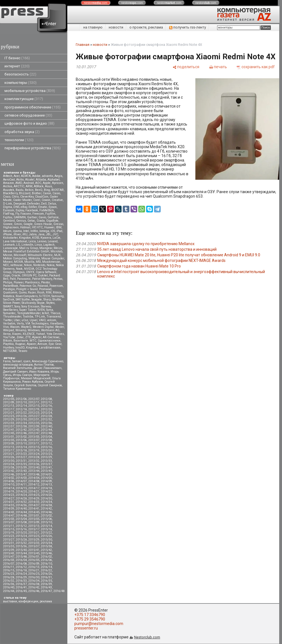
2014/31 (9, 502)
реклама (46, 601)
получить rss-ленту (188, 27)
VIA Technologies (37, 324)
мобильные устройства (30, 91)
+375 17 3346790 (90, 615)
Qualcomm (10, 293)
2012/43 (34, 430)
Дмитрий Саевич (15, 372)
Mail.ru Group (29, 248)
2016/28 (9, 577)
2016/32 (9, 581)
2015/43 (9, 553)
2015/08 (21, 522)
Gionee (8, 224)
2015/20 (21, 533)
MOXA (18, 262)
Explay (20, 210)
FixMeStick (47, 210)
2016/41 (21, 587)
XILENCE (29, 334)
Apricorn (58, 183)
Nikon (28, 265)
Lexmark (9, 245)
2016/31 (46, 577)
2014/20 (21, 492)
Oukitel (43, 275)
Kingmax (32, 348)
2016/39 (46, 584)
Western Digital (43, 327)
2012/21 (9, 413)
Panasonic (24, 279)
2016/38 (34, 584)
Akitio (20, 180)
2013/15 (34, 447)
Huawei (49, 227)
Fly (17, 214)
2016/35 (46, 581)
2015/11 (9, 526)
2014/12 (34, 485)
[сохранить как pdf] (256, 67)
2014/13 (46, 485)
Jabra (33, 234)
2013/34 (9, 464)
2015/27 (9, 540)
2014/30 (46, 499)
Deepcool (20, 204)
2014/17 (34, 488)
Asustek (9, 190)
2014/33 (34, 502)
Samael (17, 361)
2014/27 (9, 499)
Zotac (20, 337)
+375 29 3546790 (90, 619)
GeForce (53, 217)
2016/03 (9, 560)
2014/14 (9, 488)
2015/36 (21, 546)
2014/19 (9, 492)
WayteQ (26, 327)
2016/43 (46, 587)
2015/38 (46, 546)
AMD (19, 183)
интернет (17, 66)
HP (34, 227)
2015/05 (34, 519)
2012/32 (46, 419)
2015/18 (46, 529)
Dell (44, 204)
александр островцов (18, 365)
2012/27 (34, 416)
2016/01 (34, 557)
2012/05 (9, 399)
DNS (16, 207)
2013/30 (9, 461)
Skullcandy (29, 303)
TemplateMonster (29, 313)
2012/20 (46, 409)
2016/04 (21, 560)
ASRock (39, 186)
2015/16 (21, 529)
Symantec (9, 313)
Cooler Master (22, 200)
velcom (52, 320)
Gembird (9, 221)
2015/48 (21, 557)
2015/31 (9, 543)
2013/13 (9, 447)
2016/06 (46, 560)
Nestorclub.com (147, 637)
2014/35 (9, 505)
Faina (7, 361)
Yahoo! (41, 334)
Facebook (32, 210)
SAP (18, 299)
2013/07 (34, 440)
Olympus (19, 272)
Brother (37, 193)
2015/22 (46, 533)
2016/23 (9, 574)
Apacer (31, 344)
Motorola (34, 258)
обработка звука (22, 132)
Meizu (58, 248)
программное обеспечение (33, 107)
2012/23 (34, 413)
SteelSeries (10, 310)
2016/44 (9, 591)
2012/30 (21, 419)
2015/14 (46, 526)
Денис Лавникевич (48, 368)
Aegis (58, 176)
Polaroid (43, 286)
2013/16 (46, 447)
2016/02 (46, 557)
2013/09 (9, 443)
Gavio (42, 217)
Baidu (20, 190)
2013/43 (21, 471)
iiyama (17, 231)
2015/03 (9, 519)
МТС (33, 341)
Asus (48, 186)
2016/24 (21, 574)
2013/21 (9, 454)
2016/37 (21, 584)
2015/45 (34, 553)
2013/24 (34, 454)
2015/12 (21, 526)
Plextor (45, 282)
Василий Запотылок (18, 368)
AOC (38, 183)
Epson (53, 207)
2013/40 (34, 467)
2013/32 (34, 461)
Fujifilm (50, 214)
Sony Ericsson (30, 306)
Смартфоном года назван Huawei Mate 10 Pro (139, 266)
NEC (6, 265)
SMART (8, 306)
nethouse (16, 265)
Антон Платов (44, 365)
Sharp (47, 299)
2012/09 (9, 402)
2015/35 (9, 546)
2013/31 (21, 461)
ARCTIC (19, 186)
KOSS (36, 238)
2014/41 (34, 509)
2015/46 (46, 553)
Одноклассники (49, 341)
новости (116, 27)
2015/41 (34, 550)
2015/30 (46, 540)
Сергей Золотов (25, 385)
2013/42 (9, 471)
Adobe (36, 176)
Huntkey (9, 348)
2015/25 (34, 536)
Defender (33, 204)
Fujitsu (8, 217)
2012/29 (9, 419)
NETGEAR (10, 351)
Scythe (26, 299)
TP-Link (40, 317)
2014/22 (46, 492)
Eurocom (9, 210)
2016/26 (46, 574)
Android (29, 183)
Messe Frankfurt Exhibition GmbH (26, 251)
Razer (32, 293)
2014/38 (46, 505)
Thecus (55, 313)
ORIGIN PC (29, 275)
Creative (57, 200)
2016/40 (9, 587)
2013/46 (9, 474)
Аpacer (37, 337)
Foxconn (26, 214)
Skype (41, 303)
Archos (8, 186)
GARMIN (20, 217)
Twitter (8, 320)
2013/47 (21, 474)
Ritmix (57, 293)
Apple (47, 183)
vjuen (27, 361)
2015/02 (46, 516)
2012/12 (46, 402)
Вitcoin (8, 341)
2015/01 (34, 516)
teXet (45, 313)
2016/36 (9, 584)
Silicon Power (12, 303)
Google (28, 224)
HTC (40, 227)
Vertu (20, 324)
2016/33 (21, 581)
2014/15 (21, 488)
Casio (56, 193)
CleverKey (27, 197)
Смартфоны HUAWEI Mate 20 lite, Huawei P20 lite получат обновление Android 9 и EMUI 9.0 (179, 255)
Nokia (51, 265)
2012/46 (21, 433)
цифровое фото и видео (29, 123)
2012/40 (46, 426)
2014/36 (21, 505)
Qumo (23, 293)
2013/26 (9, 457)
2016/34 (34, 581)
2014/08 (34, 481)
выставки (10, 601)
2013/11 (34, 443)
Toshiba (28, 317)
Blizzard (25, 193)
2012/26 (21, 416)
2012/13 (9, 406)
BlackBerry (10, 193)
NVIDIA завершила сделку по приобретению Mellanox (146, 244)
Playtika (8, 344)
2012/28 (46, 416)
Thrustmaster (12, 317)
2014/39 (9, 509)
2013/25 (46, 454)
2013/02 (21, 437)
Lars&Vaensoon (50, 348)
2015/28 (21, 540)
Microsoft (20, 255)
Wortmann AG (50, 330)
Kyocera (46, 238)
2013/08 (46, 440)
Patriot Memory (42, 279)
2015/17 (34, 529)
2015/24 (21, 536)
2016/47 (46, 591)
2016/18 (21, 570)
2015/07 (9, 522)
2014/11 (21, 485)
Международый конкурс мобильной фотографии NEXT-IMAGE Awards (161, 261)
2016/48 (59, 591)
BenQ (39, 190)
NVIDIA (29, 269)
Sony (17, 306)
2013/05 (9, 440)
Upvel (34, 320)
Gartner (32, 217)
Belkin (29, 190)
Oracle (16, 275)
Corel (37, 200)
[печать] (218, 67)
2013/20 (46, 450)
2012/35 (34, 423)
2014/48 (21, 516)
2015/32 (21, 543)
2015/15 (9, 529)
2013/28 (34, 457)
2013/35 (21, 464)
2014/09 (46, 481)
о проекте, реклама (146, 27)
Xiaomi (17, 334)
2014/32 (21, 502)
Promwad (45, 289)
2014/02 (9, 478)
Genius (21, 221)
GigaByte (52, 221)
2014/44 (21, 512)
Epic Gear (55, 344)
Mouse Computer (53, 258)
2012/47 (34, 433)
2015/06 (46, 519)
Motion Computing (15, 258)
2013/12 (46, 443)
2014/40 (21, 509)
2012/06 (21, 399)
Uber (17, 320)
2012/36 (46, 423)
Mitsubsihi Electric (40, 255)
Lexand (53, 241)
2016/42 (34, 587)
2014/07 (21, 481)
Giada (41, 221)
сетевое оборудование (28, 115)
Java (41, 234)
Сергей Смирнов (50, 385)
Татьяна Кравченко (17, 389)
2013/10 (21, 443)
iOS (53, 231)
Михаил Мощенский (36, 378)
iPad (59, 231)
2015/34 (46, 543)
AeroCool (9, 180)
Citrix (15, 197)
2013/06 (21, 440)
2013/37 (46, 464)
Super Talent (28, 310)
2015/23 (9, 536)
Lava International (15, 241)
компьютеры (21, 83)
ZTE (28, 337)
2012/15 (34, 406)
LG (18, 245)
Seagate (37, 299)
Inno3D (20, 348)
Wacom (15, 327)
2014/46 (46, 512)
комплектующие (24, 99)
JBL (48, 234)
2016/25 (34, 574)
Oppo (7, 275)
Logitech (49, 245)
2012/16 (46, 406)
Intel (26, 231)
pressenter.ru (86, 628)
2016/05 (34, 560)
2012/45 (9, 433)
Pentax (58, 279)
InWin (34, 231)
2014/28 (21, 499)
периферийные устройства (33, 148)
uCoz (25, 320)
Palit (13, 279)
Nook (19, 269)
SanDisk (9, 299)
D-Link (8, 204)
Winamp (21, 330)
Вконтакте (21, 341)
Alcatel (30, 180)
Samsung (58, 296)
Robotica (9, 296)
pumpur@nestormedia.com (99, 624)
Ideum (7, 231)
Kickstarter (10, 238)
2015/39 (9, 550)
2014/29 (34, 499)
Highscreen (11, 227)
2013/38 (9, 467)
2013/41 (46, 467)
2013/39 (21, 467)
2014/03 (21, 478)
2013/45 (46, 471)
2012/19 (34, 409)
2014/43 (9, 512)
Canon (47, 193)
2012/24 (46, 413)
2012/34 (21, 423)
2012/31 (34, 419)
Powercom (56, 286)
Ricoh (41, 293)
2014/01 (46, 474)
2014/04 (34, 478)
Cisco (7, 197)
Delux (52, 204)
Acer (17, 176)
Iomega (44, 231)
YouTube (9, 337)
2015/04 (21, 519)
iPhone (8, 234)
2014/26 (46, 495)
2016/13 (34, 567)
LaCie (56, 238)
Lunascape (10, 248)
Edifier (33, 207)
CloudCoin (42, 197)
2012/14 (21, 406)
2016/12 (21, 567)
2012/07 (34, 399)
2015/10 (46, 522)
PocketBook (11, 286)
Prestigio (9, 289)
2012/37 (9, 426)
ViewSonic (57, 324)
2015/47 (9, 557)
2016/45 (21, 591)
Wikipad (9, 330)
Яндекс (20, 344)
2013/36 (34, 464)
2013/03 (34, 437)
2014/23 (9, 495)
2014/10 (9, 485)
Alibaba (41, 180)
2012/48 (46, 433)
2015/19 (9, 533)
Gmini (18, 224)
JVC (55, 234)
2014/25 (34, 495)
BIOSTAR (58, 190)
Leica (32, 241)
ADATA (26, 176)
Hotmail (25, 227)
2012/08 (46, 399)
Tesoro (23, 351)
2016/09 (34, 564)
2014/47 (9, 516)
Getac (31, 221)
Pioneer (19, 282)
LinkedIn (27, 245)
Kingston (25, 238)
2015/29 (34, 540)
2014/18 (46, 488)
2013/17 (9, 450)
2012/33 (9, 423)
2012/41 (9, 430)
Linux (38, 245)
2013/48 (34, 474)
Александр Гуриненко (48, 361)
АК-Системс (51, 337)
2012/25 (9, 416)
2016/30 (34, 577)
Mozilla (29, 262)
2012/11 (34, 402)
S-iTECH (45, 296)
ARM (29, 186)
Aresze (42, 344)
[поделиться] (186, 67)
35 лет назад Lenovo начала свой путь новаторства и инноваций (157, 249)
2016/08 (21, 564)
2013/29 (46, 457)
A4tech (8, 176)
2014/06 (9, 481)
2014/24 (21, 495)
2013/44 (34, 471)
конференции (28, 601)
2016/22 (46, 570)
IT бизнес (17, 58)
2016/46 (34, 591)
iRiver (17, 234)
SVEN (41, 310)
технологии (19, 140)
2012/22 (21, 413)
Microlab (56, 251)
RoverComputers (27, 296)
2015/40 (21, 550)
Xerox (7, 334)
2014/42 (46, 509)
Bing (47, 190)
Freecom (38, 214)
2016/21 (34, 570)
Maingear (46, 248)
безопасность (20, 74)
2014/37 (34, 505)
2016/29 (21, 577)
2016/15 (9, 570)
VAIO (42, 320)
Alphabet (54, 180)
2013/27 (21, 457)
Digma (8, 207)
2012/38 (21, 426)
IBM (59, 227)
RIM (49, 293)
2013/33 (46, 461)
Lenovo (42, 241)
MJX (57, 255)
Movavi (8, 262)
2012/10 (21, 402)
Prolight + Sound (27, 289)
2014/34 (46, 502)
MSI (38, 262)
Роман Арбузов (33, 382)
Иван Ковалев (39, 372)
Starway (46, 306)
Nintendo (39, 265)
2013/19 (34, 450)
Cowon (46, 200)
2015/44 (21, 553)
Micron (8, 255)
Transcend (54, 317)
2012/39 (34, 426)
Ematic (43, 207)
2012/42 (21, 430)
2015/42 (46, 550)
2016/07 (9, 564)
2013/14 (21, 447)
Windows (34, 330)
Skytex (50, 303)
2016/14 (46, 567)
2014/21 (34, 492)
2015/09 (34, 522)
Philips (8, 282)
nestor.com (96, 3)
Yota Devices (55, 334)
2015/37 (34, 546)
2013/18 (21, 450)
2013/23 (21, 454)
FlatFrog (9, 214)
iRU (25, 234)
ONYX (30, 272)
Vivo (6, 327)
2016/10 (46, 564)
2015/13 (34, 526)
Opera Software (46, 272)
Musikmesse (51, 262)
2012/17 (9, 409)
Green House (43, 224)
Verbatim (9, 324)
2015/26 (46, 536)
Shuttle (57, 299)
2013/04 (46, 437)
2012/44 (46, 430)
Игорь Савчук (22, 375)
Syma (50, 310)
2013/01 (9, 437)
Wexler (60, 327)
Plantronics (32, 282)
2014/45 (34, 512)
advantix (48, 176)
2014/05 (46, 478)
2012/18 (21, 409)
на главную (93, 27)
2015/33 (34, 543)
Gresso (58, 224)
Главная (83, 45)
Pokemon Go (28, 286)
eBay (24, 207)
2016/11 (9, 567)
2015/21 (34, 533)
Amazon (9, 183)
